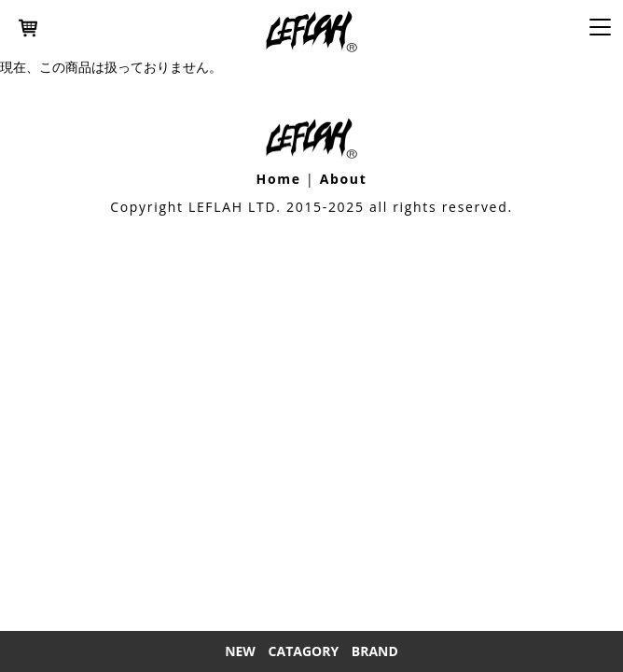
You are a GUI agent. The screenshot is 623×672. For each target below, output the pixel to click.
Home (278, 179)
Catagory (304, 651)
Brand (375, 651)
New (240, 651)
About (344, 179)
